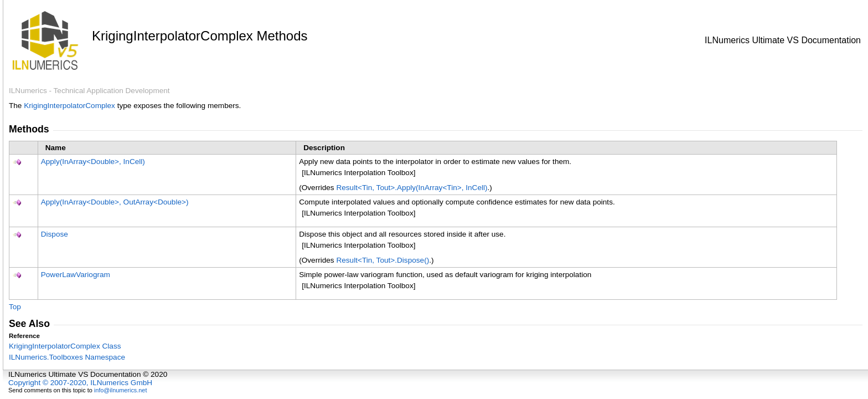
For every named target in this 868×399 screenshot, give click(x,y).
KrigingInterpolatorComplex (69, 106)
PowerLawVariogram (76, 275)
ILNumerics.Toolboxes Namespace (67, 357)
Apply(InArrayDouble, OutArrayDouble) (115, 202)
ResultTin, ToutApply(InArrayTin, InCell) (412, 188)
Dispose (55, 234)
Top (15, 307)
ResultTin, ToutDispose (383, 260)
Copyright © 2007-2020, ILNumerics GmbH (80, 383)
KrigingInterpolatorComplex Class (65, 346)
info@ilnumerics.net (121, 390)
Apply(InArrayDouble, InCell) (93, 162)
